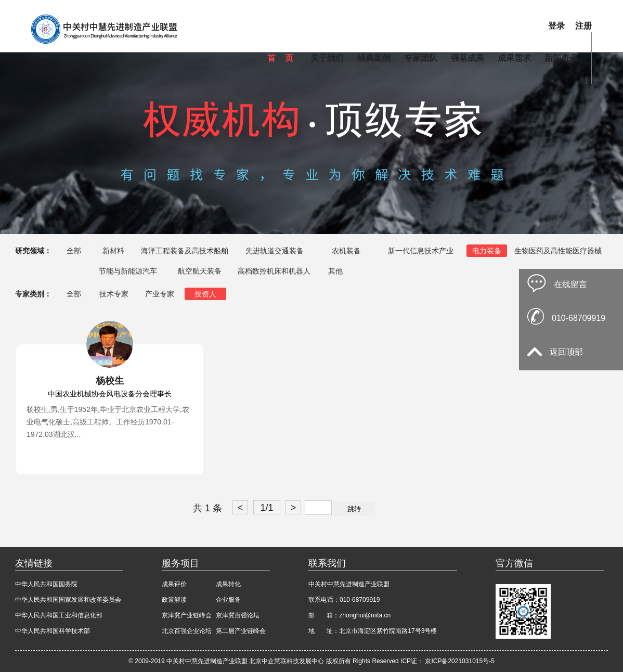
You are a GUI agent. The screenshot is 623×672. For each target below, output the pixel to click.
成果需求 (514, 58)
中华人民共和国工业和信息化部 (59, 615)
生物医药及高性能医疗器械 (558, 251)
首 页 (280, 58)
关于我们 (327, 58)
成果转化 (228, 584)
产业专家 (160, 294)
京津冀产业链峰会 (187, 615)
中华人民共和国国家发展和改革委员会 (68, 600)
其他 (335, 271)
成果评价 (174, 584)
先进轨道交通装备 (275, 251)
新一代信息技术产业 (421, 251)
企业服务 (228, 600)
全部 (74, 251)
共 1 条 (207, 508)
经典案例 (374, 58)
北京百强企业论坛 (187, 631)
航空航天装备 (200, 271)
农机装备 (346, 251)
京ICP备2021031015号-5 (459, 661)
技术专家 (114, 294)
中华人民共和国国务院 (46, 584)
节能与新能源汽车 (128, 271)
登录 (556, 26)
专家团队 (421, 58)
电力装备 (487, 251)
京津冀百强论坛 (238, 615)
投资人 (205, 294)
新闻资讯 (561, 58)
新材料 (113, 251)
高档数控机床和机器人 (274, 271)
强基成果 (468, 58)
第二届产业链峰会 (241, 631)
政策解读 (174, 600)
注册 (583, 26)
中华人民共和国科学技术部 (53, 631)
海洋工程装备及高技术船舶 (185, 251)
